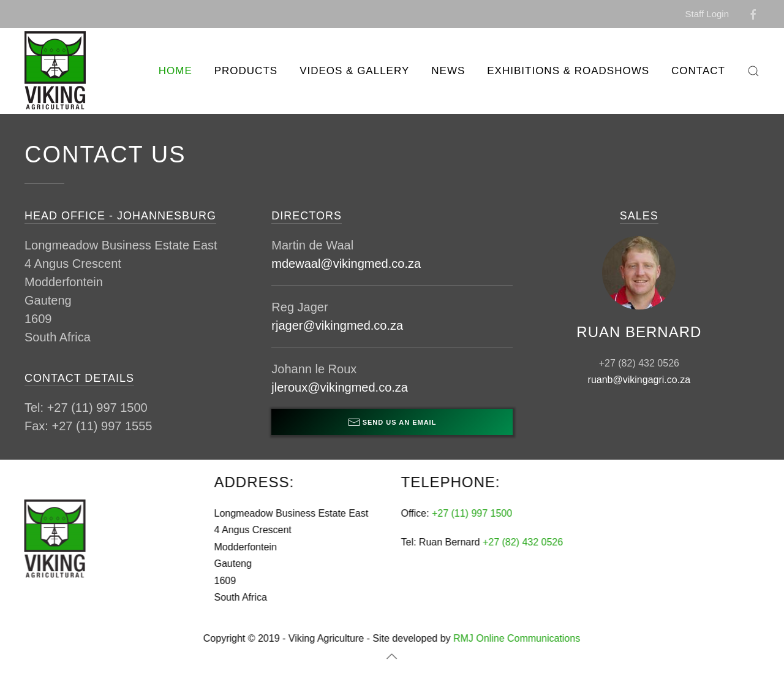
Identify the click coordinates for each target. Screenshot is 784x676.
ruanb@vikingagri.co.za (639, 380)
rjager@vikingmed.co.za (337, 325)
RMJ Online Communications (515, 638)
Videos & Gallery (354, 71)
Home (175, 71)
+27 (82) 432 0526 (522, 542)
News (448, 71)
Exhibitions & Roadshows (568, 71)
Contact (698, 71)
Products (246, 71)
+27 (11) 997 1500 (471, 513)
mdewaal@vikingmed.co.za (346, 264)
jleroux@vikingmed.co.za (340, 387)
